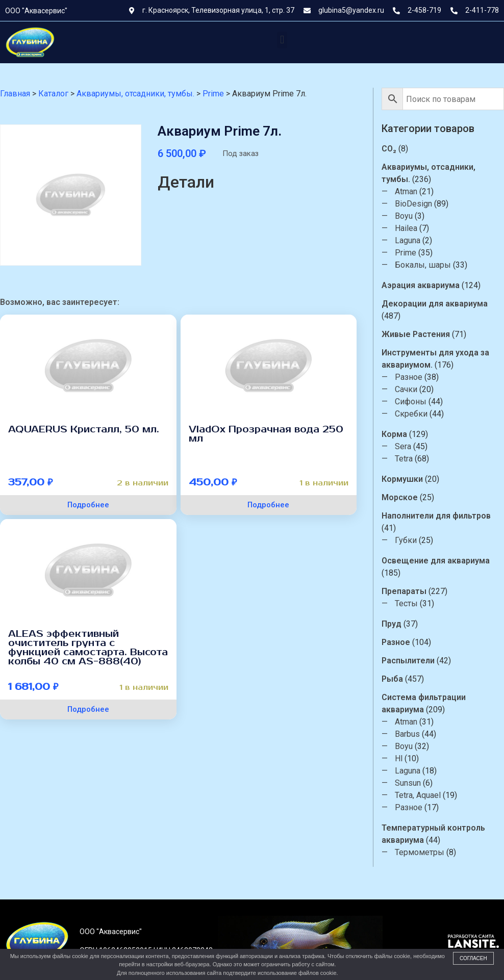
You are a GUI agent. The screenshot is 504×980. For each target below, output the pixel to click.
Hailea (406, 228)
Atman (406, 191)
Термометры (420, 852)
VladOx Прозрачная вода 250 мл (266, 434)
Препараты (404, 591)
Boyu (404, 216)
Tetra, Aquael (418, 795)
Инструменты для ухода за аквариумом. (435, 359)
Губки (406, 540)
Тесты (406, 603)
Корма (394, 434)
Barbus (407, 734)
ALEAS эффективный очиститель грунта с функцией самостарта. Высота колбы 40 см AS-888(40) (88, 648)
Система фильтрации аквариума (424, 703)
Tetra (404, 459)
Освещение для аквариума (436, 561)
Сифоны (411, 402)
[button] (282, 40)
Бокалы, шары (423, 265)
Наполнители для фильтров (436, 516)
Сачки (406, 389)
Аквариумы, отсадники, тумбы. (429, 173)
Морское (400, 497)
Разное (409, 377)
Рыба (392, 679)
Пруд (392, 624)
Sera (403, 446)
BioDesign (413, 204)
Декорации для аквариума (435, 304)
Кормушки (402, 479)
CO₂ (389, 149)
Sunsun (408, 783)
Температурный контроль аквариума (433, 834)
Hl (399, 758)
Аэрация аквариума (421, 285)
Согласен (473, 958)
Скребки (411, 414)
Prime (406, 253)
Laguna (408, 240)
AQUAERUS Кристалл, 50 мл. (84, 429)
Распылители (408, 661)
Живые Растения (416, 334)
